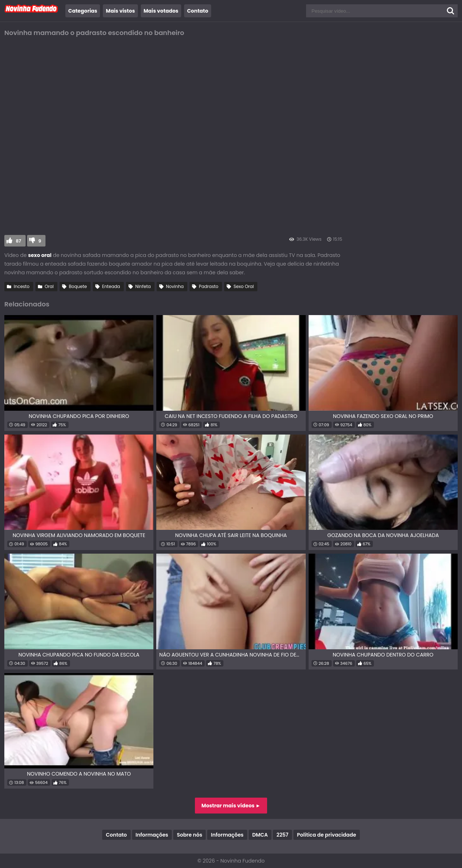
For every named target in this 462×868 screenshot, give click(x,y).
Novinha (175, 286)
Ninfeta (143, 286)
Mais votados (161, 11)
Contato (198, 11)
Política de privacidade (327, 835)
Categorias (83, 11)
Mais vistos (120, 11)
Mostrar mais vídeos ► (231, 806)
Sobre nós (189, 835)
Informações (152, 835)
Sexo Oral (244, 286)
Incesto (22, 286)
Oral (49, 286)
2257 (282, 835)
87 (19, 241)
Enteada (111, 286)
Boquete (78, 286)
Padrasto (209, 286)
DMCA (260, 835)
